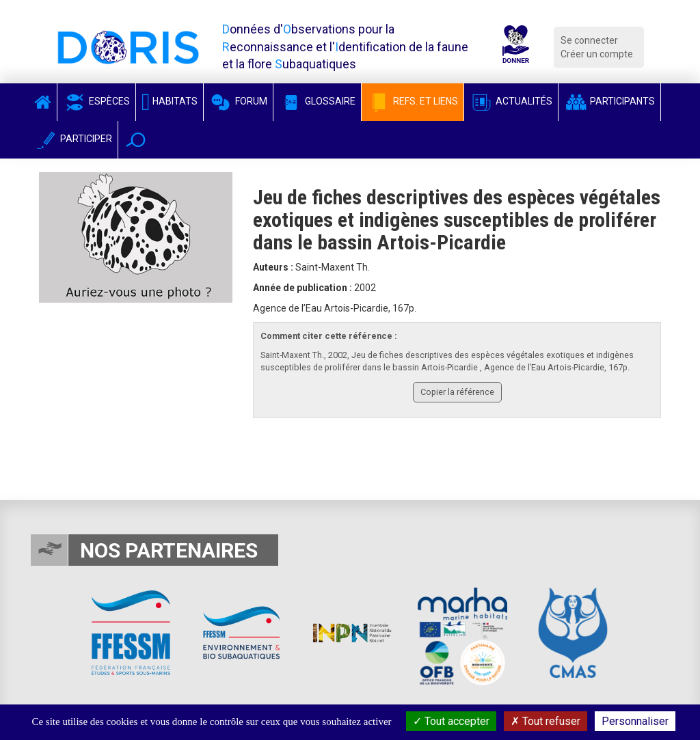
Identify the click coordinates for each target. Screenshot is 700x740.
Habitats (170, 101)
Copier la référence (457, 392)
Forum (238, 101)
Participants (609, 101)
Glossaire (317, 101)
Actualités (511, 101)
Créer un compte (597, 54)
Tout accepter (451, 721)
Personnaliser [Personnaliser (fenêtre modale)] (635, 721)
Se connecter (589, 40)
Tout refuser (546, 721)
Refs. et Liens (413, 101)
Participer (73, 139)
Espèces (96, 101)
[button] (136, 140)
